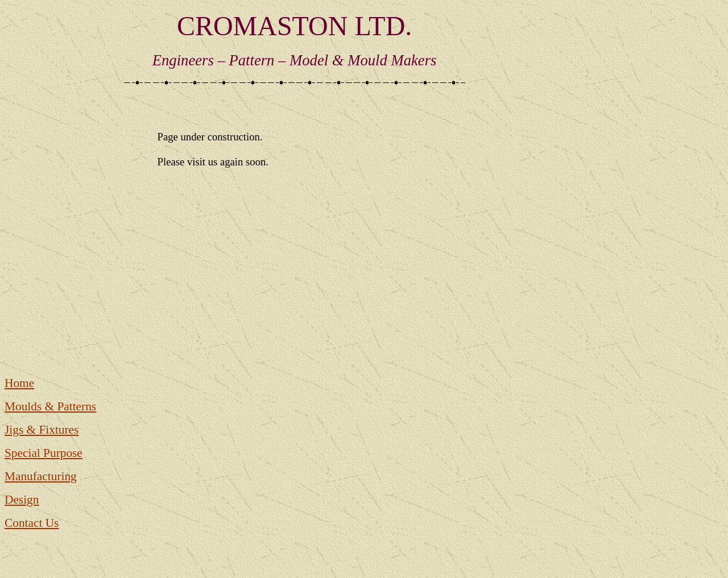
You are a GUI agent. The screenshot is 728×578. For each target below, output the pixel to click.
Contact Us (32, 523)
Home (19, 383)
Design (22, 500)
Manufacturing (41, 476)
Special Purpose (44, 453)
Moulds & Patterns (50, 406)
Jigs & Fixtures (42, 430)
